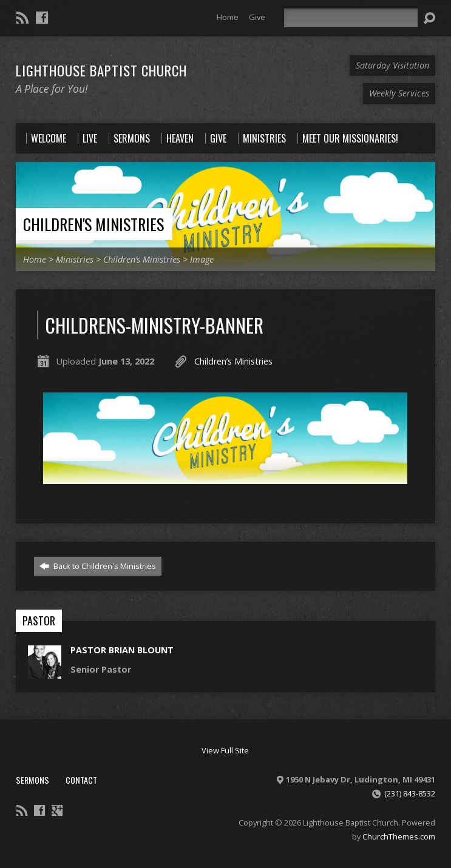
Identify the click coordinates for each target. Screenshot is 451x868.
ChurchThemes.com (399, 836)
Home (228, 17)
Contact (81, 780)
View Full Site (225, 750)
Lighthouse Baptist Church (101, 70)
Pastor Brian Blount (122, 650)
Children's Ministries (93, 224)
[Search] (351, 18)
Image (202, 259)
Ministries (75, 259)
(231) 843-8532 (410, 793)
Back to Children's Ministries (98, 566)
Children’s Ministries (142, 259)
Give (257, 17)
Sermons (32, 780)
